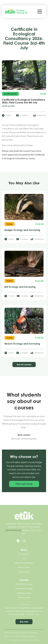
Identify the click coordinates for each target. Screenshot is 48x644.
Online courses (24, 598)
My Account (24, 554)
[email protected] (13, 530)
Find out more (24, 485)
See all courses (24, 365)
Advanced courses (24, 589)
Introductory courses (24, 584)
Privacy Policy (24, 567)
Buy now (24, 622)
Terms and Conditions (24, 563)
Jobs (24, 558)
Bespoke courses (24, 593)
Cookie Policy (24, 572)
